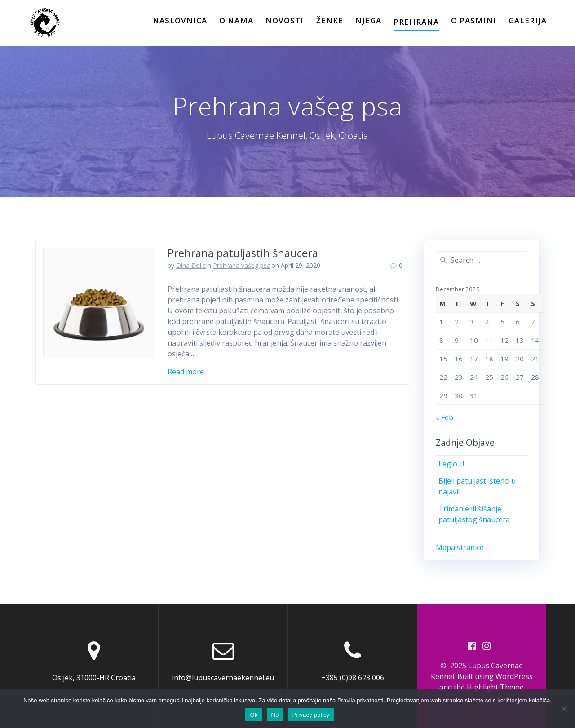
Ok (254, 715)
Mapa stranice (460, 547)
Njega (368, 20)
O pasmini (474, 20)
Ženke (330, 20)
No (275, 715)
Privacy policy (311, 715)
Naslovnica (180, 20)
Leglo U (451, 464)
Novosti (285, 20)
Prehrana (416, 22)
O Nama (236, 20)
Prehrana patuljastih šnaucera (243, 253)
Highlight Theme (495, 687)
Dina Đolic (191, 265)
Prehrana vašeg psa (242, 265)
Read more (186, 372)
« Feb (445, 417)
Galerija (528, 20)
